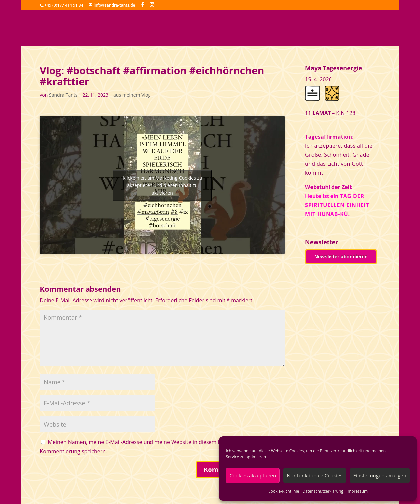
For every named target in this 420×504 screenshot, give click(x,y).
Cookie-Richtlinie (284, 491)
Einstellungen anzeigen (380, 475)
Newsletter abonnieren (341, 257)
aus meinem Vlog (132, 95)
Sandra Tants (63, 95)
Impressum (357, 491)
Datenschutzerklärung (323, 491)
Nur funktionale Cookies (315, 475)
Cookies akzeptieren (253, 475)
